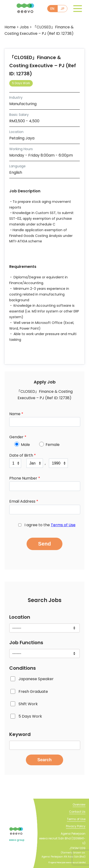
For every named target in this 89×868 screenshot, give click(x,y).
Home (10, 27)
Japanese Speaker (36, 679)
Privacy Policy (76, 826)
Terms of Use (63, 525)
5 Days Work (30, 716)
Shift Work (28, 704)
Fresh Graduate (33, 692)
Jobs (24, 27)
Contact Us (77, 812)
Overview (79, 804)
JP (62, 9)
